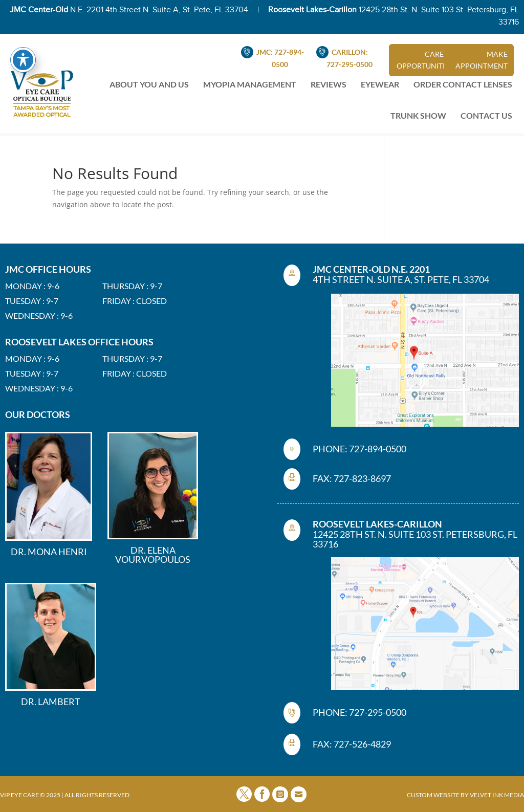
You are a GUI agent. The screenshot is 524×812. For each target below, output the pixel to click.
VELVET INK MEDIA (497, 795)
